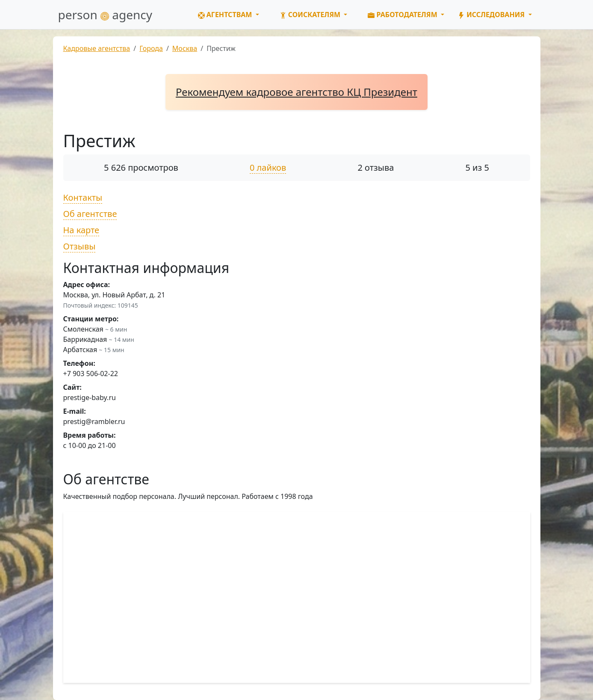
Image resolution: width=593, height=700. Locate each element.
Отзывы (80, 246)
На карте (81, 230)
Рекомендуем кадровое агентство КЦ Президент (296, 92)
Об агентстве (90, 214)
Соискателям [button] (311, 15)
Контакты (83, 197)
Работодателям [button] (403, 15)
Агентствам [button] (226, 15)
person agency (105, 15)
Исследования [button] (492, 15)
